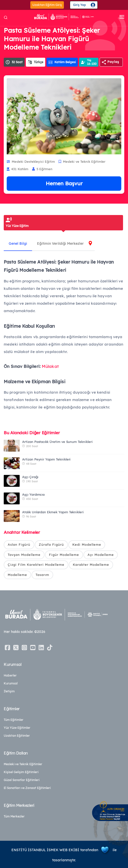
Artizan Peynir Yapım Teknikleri (46, 459)
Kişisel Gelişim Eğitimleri (21, 772)
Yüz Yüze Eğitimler (17, 728)
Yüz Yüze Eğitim (17, 226)
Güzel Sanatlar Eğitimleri (22, 780)
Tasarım (42, 575)
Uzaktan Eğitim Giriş (47, 5)
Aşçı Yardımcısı (33, 494)
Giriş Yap (80, 5)
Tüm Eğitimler (14, 720)
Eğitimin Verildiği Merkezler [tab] (60, 244)
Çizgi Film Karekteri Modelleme (36, 565)
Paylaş (113, 62)
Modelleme (17, 575)
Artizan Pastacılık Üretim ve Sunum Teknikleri (57, 442)
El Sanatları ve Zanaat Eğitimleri (27, 788)
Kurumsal (11, 683)
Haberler (10, 675)
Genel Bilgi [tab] (18, 244)
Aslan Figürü (19, 544)
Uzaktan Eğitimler (17, 736)
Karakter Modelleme (91, 565)
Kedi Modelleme (87, 544)
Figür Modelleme (64, 555)
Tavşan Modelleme (24, 555)
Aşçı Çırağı (30, 477)
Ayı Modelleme (101, 555)
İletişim (9, 691)
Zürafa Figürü (51, 544)
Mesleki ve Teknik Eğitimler (23, 764)
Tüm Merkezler (14, 816)
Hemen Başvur (64, 183)
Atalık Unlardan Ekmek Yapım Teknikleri (53, 512)
